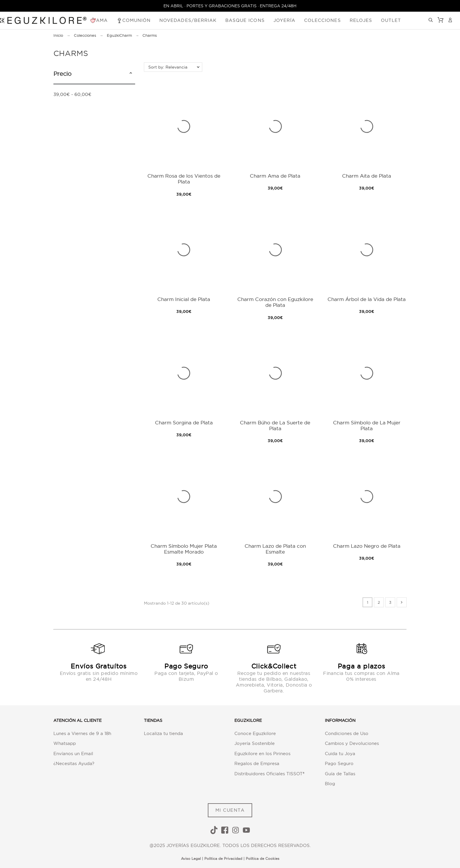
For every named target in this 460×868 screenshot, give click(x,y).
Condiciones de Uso (347, 733)
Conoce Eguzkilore (255, 733)
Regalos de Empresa (257, 763)
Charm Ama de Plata (275, 176)
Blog (330, 784)
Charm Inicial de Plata (184, 299)
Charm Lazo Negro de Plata (367, 546)
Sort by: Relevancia (168, 67)
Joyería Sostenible (255, 743)
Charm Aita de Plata (367, 176)
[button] (131, 74)
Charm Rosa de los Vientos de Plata (184, 179)
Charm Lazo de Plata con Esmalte (275, 549)
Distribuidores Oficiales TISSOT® (269, 774)
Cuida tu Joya (340, 754)
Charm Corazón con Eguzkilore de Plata (275, 302)
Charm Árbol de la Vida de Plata (367, 299)
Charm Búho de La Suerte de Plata (275, 425)
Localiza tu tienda (163, 733)
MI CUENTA (230, 810)
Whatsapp (65, 743)
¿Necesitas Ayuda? (74, 763)
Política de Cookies (263, 859)
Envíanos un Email (73, 754)
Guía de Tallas (340, 774)
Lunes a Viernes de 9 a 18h (82, 733)
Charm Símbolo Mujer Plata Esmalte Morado (184, 549)
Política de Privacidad (223, 859)
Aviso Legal (191, 859)
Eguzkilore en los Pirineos (262, 754)
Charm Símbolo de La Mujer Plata (367, 425)
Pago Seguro (339, 763)
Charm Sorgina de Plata (184, 422)
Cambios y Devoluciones (352, 743)
